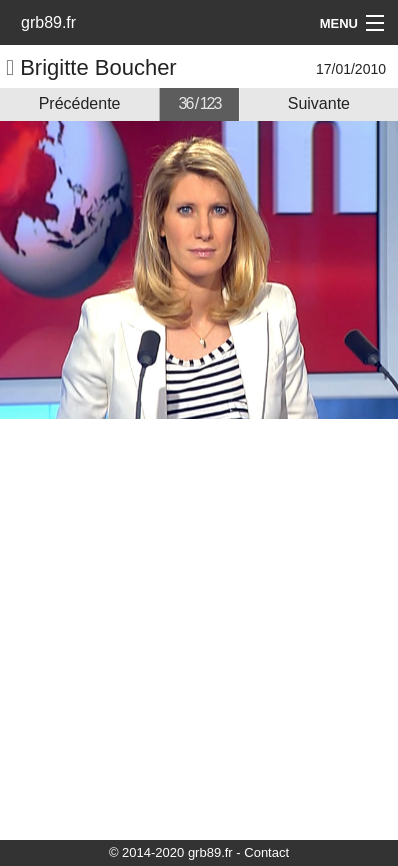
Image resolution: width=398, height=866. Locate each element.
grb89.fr (48, 22)
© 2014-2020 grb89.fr (171, 852)
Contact (266, 852)
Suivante (319, 103)
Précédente (80, 103)
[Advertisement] (199, 628)
